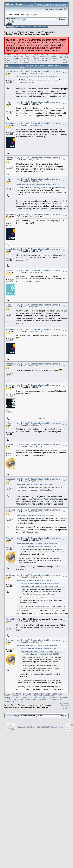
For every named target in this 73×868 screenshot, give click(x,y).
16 (40, 55)
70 (10, 60)
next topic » (65, 58)
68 (5, 60)
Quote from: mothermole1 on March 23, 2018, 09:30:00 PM (37, 544)
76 (24, 60)
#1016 (65, 511)
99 (27, 62)
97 (22, 62)
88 (53, 60)
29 (17, 56)
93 (12, 62)
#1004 (65, 159)
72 (15, 60)
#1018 (65, 576)
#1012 (65, 386)
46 (5, 58)
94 (15, 62)
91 (8, 62)
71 (12, 60)
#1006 (65, 216)
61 (42, 58)
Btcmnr (9, 270)
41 (46, 56)
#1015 (65, 480)
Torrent (9, 24)
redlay (8, 102)
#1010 (65, 330)
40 (43, 56)
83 (41, 60)
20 (49, 55)
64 (49, 58)
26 (10, 56)
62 (44, 58)
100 (30, 62)
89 (55, 60)
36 (34, 56)
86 (48, 60)
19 (47, 55)
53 (23, 58)
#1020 (65, 641)
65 (51, 58)
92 (10, 62)
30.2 (14, 22)
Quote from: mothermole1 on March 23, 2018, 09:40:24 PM (37, 646)
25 (8, 56)
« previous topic (63, 56)
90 (5, 62)
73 (17, 60)
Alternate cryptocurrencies (29, 32)
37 (36, 56)
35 (31, 56)
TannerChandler (13, 619)
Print (65, 62)
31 (22, 56)
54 (25, 58)
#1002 (65, 103)
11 (28, 55)
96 (20, 62)
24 (5, 56)
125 (38, 62)
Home (11, 27)
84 (43, 60)
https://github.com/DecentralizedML (43, 499)
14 (35, 55)
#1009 (65, 306)
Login (30, 27)
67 (56, 58)
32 (24, 56)
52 (21, 58)
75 (22, 60)
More (45, 27)
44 (53, 56)
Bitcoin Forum (10, 32)
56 (30, 58)
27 (12, 56)
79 (31, 60)
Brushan (10, 444)
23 (56, 55)
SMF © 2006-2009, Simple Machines (50, 727)
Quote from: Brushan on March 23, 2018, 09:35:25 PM (36, 581)
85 (46, 60)
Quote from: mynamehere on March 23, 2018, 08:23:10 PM (37, 77)
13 (32, 55)
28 (15, 56)
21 (51, 55)
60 (39, 58)
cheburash (11, 479)
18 (44, 55)
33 (27, 56)
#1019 (65, 620)
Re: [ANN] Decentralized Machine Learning (40, 71)
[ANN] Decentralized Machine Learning (32, 34)
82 (39, 60)
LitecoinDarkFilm (13, 71)
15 (37, 55)
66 (54, 58)
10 (25, 55)
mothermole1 (12, 510)
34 (29, 56)
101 (33, 62)
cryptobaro (11, 385)
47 (8, 58)
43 (50, 56)
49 (12, 58)
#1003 (65, 124)
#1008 (65, 271)
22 (54, 55)
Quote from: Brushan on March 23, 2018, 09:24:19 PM (36, 516)
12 (30, 55)
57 (32, 58)
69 (8, 60)
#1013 (65, 424)
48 (10, 58)
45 (55, 56)
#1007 (65, 250)
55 (28, 58)
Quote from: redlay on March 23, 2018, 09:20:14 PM (35, 485)
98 (24, 62)
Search (24, 27)
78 (29, 60)
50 (15, 58)
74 (20, 60)
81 (36, 60)
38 (39, 56)
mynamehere (12, 123)
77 (27, 60)
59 (37, 58)
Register (38, 27)
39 (41, 56)
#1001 (65, 72)
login (27, 15)
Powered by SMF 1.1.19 (27, 727)
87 (50, 60)
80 (34, 60)
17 (42, 55)
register (34, 15)
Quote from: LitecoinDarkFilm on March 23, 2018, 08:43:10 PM (39, 185)
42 (48, 56)
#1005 (65, 180)
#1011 (65, 365)
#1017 (65, 539)
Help (18, 27)
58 (35, 58)
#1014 (65, 445)
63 (47, 58)
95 (17, 62)
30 (20, 56)
